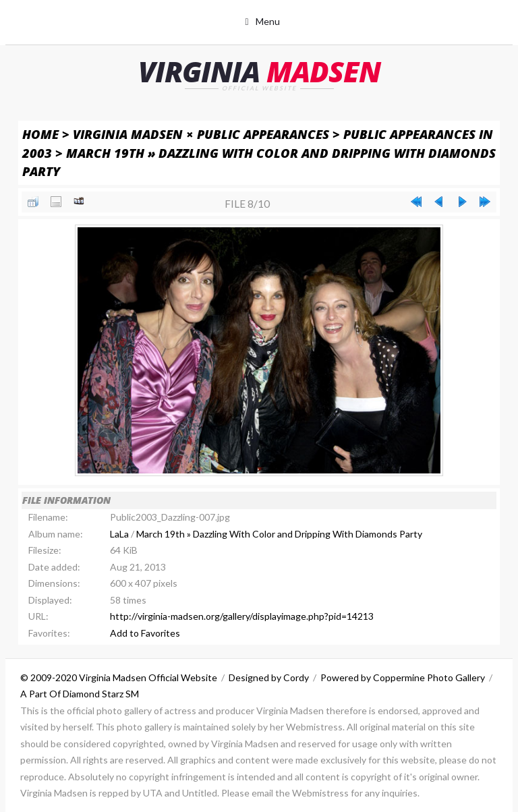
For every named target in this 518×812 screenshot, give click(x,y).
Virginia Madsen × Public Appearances (201, 134)
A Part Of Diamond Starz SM (80, 694)
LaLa (119, 534)
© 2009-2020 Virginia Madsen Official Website (119, 677)
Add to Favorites (145, 633)
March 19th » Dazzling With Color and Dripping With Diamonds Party (279, 534)
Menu (268, 21)
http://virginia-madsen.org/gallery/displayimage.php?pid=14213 (242, 616)
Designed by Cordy (269, 677)
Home (40, 134)
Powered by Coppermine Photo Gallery (403, 677)
